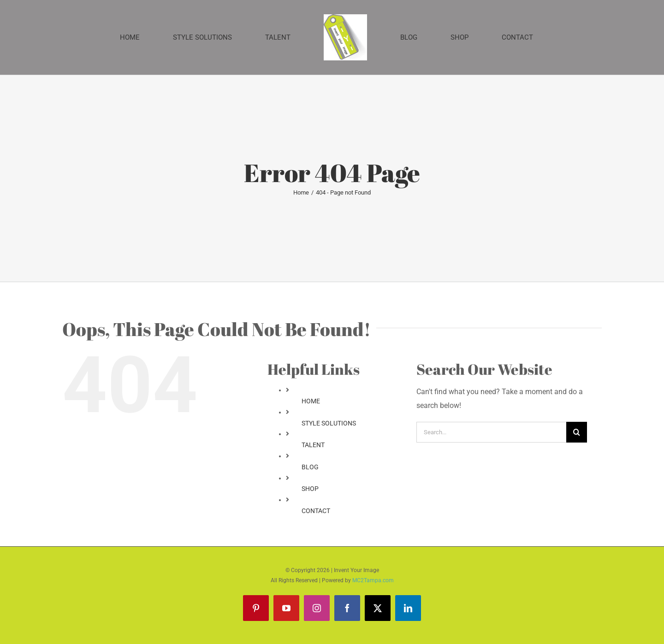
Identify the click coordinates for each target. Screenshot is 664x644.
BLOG (310, 467)
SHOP (310, 489)
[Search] (577, 432)
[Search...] (491, 432)
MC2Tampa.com (373, 580)
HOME (311, 401)
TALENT (313, 445)
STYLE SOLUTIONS (329, 423)
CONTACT (316, 511)
